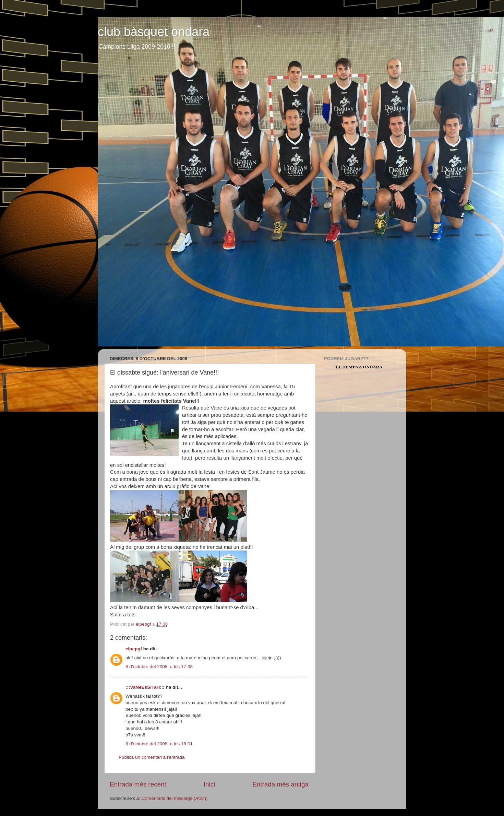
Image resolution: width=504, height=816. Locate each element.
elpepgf (134, 649)
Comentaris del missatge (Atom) (175, 798)
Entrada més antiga (280, 784)
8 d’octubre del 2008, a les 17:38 (159, 667)
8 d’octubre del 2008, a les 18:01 (159, 744)
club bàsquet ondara (154, 32)
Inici (209, 784)
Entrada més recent (138, 784)
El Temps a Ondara (359, 367)
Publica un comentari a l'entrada (152, 757)
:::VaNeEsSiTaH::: (145, 687)
